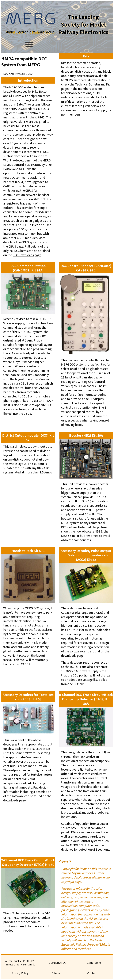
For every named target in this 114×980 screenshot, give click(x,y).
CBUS (24, 383)
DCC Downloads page (27, 255)
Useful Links (94, 963)
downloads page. (73, 655)
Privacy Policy (20, 973)
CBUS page (16, 246)
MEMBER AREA (57, 963)
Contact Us (94, 973)
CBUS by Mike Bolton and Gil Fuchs (27, 167)
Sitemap (57, 973)
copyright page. (72, 882)
